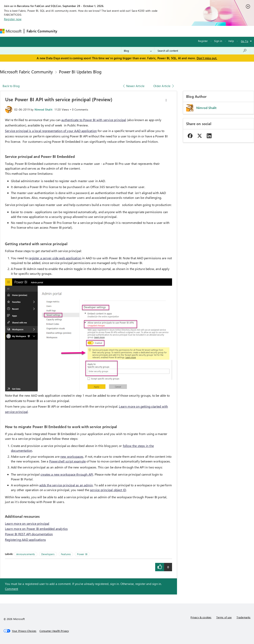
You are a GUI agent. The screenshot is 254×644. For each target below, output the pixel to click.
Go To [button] (245, 41)
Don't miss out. (207, 58)
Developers (48, 554)
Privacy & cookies (201, 617)
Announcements (26, 554)
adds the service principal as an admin (66, 485)
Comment (12, 589)
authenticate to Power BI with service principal (94, 120)
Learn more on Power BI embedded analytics (36, 529)
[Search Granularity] (138, 51)
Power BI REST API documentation (29, 534)
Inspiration (84, 31)
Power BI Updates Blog (80, 72)
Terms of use (224, 617)
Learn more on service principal (27, 523)
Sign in (218, 41)
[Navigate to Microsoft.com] (11, 31)
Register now (13, 19)
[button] (166, 100)
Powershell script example (68, 461)
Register (203, 41)
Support (167, 31)
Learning (151, 31)
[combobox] (202, 51)
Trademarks (244, 617)
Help (231, 41)
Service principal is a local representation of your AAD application (51, 131)
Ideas (100, 31)
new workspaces (72, 456)
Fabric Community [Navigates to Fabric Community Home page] (42, 31)
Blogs (135, 31)
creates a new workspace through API (67, 474)
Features (66, 554)
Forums (66, 31)
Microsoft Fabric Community (26, 72)
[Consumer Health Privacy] (54, 631)
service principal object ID (108, 490)
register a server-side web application (55, 258)
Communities (118, 31)
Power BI (82, 554)
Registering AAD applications (25, 540)
